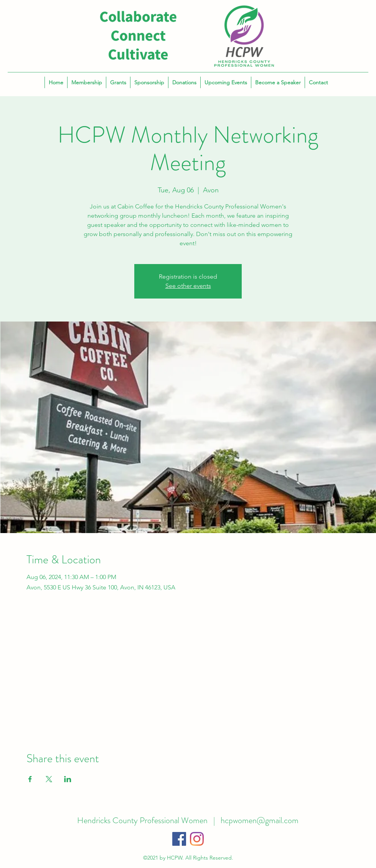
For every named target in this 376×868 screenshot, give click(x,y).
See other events (188, 286)
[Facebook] (179, 839)
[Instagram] (197, 839)
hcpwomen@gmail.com (260, 820)
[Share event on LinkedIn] (68, 779)
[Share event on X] (49, 779)
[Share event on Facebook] (30, 779)
